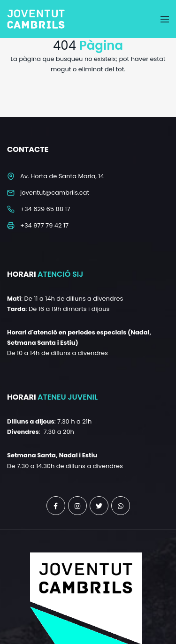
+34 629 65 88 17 (45, 209)
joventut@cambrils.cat (55, 193)
